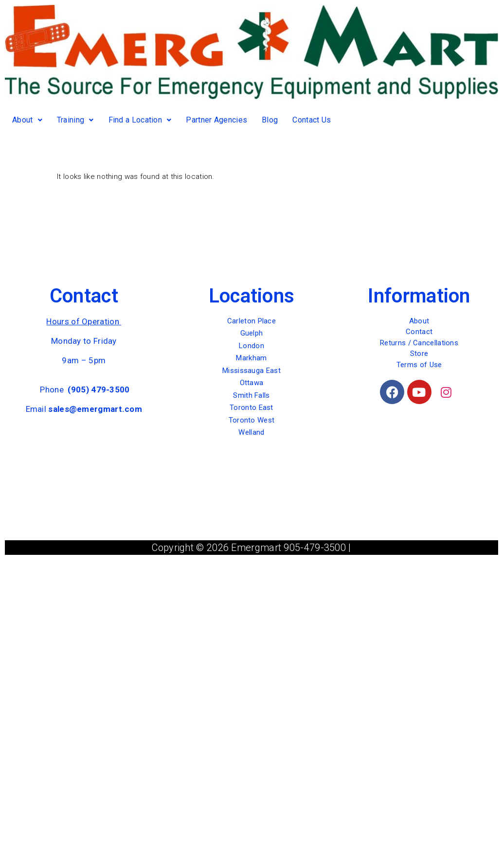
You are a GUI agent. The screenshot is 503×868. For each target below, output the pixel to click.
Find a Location (140, 120)
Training (75, 120)
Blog (270, 120)
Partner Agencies (216, 120)
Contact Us (312, 120)
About (27, 120)
